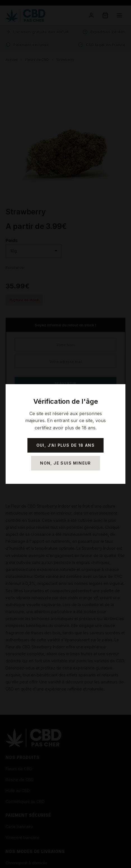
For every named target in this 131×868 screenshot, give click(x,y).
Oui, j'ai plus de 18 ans (66, 445)
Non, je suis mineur (65, 463)
